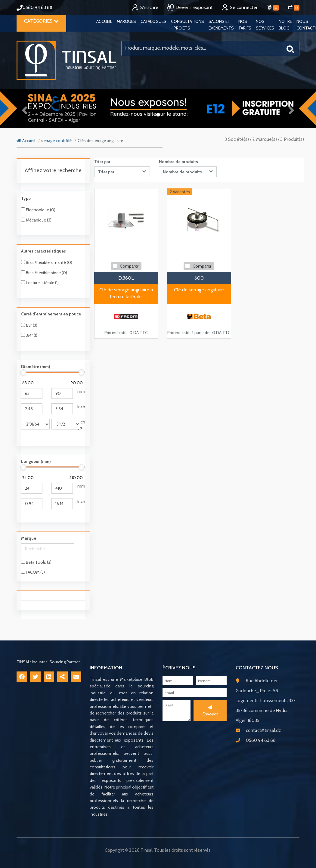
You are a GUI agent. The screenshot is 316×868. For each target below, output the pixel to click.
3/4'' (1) (29, 335)
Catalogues (153, 21)
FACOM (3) (33, 572)
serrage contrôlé (56, 141)
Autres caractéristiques (43, 251)
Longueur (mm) (36, 461)
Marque (29, 538)
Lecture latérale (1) (40, 283)
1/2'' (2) (29, 325)
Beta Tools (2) (36, 562)
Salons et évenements (221, 25)
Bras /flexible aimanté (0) (47, 262)
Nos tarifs (245, 25)
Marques (126, 21)
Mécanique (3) (36, 220)
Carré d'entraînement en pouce (51, 314)
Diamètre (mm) (36, 367)
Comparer (129, 266)
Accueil (104, 21)
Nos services (265, 25)
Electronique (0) (38, 210)
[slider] (23, 372)
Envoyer (210, 711)
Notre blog (285, 25)
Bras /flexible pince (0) (44, 273)
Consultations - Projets (187, 25)
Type (26, 198)
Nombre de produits (178, 162)
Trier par (102, 162)
